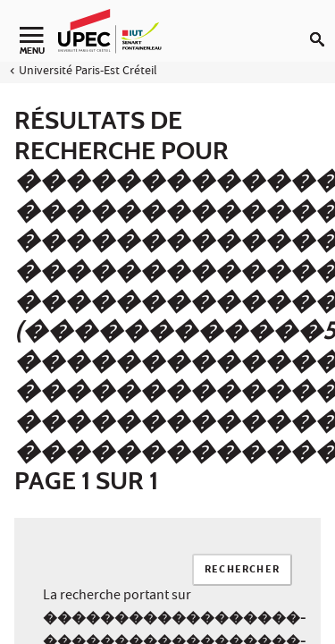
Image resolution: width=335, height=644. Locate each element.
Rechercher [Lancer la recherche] (242, 570)
